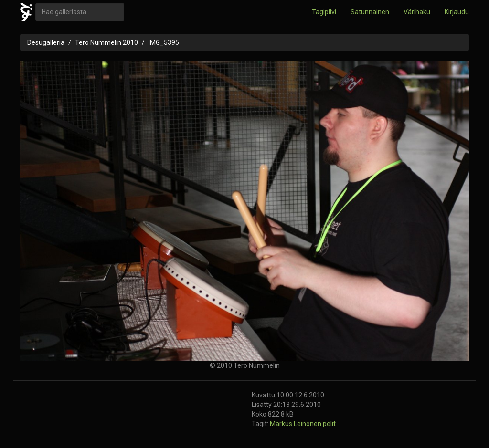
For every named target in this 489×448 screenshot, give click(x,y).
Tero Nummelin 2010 (106, 42)
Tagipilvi (324, 12)
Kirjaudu (457, 12)
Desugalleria (46, 42)
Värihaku (417, 12)
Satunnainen (370, 12)
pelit (329, 424)
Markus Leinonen (296, 424)
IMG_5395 (164, 42)
